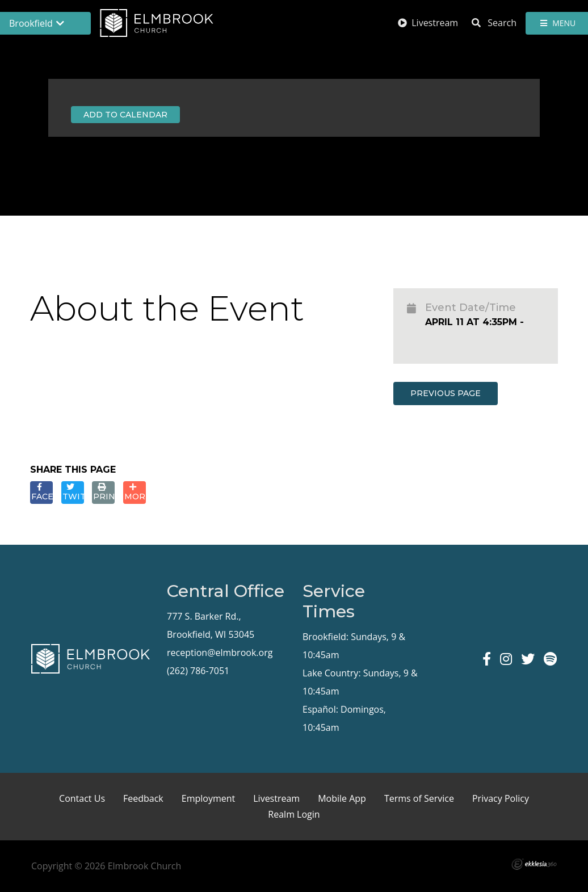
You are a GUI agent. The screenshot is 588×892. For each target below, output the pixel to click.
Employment (208, 798)
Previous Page (446, 393)
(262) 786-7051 (198, 671)
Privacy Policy (501, 798)
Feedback (143, 798)
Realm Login (294, 814)
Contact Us (82, 798)
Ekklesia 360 (534, 864)
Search (494, 23)
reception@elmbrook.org (220, 653)
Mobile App (342, 798)
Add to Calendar (125, 115)
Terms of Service (419, 798)
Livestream (428, 23)
